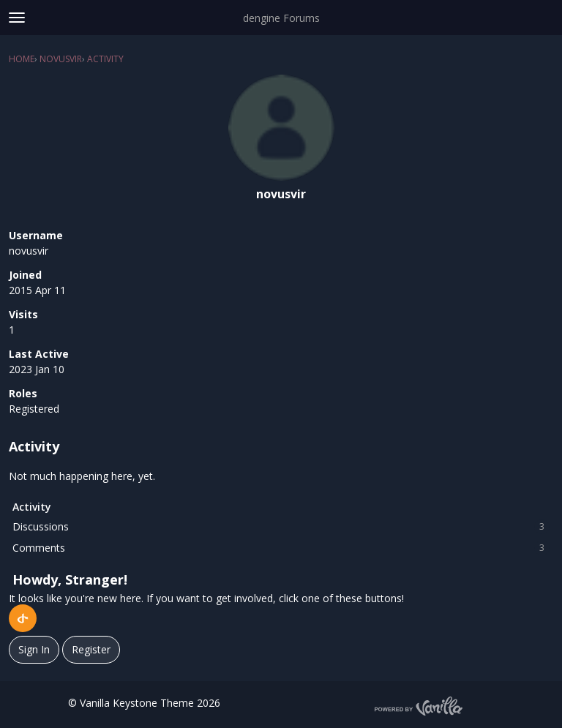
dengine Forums (281, 18)
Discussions (281, 527)
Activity (32, 507)
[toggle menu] (17, 18)
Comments (281, 548)
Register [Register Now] (91, 649)
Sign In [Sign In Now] (34, 649)
